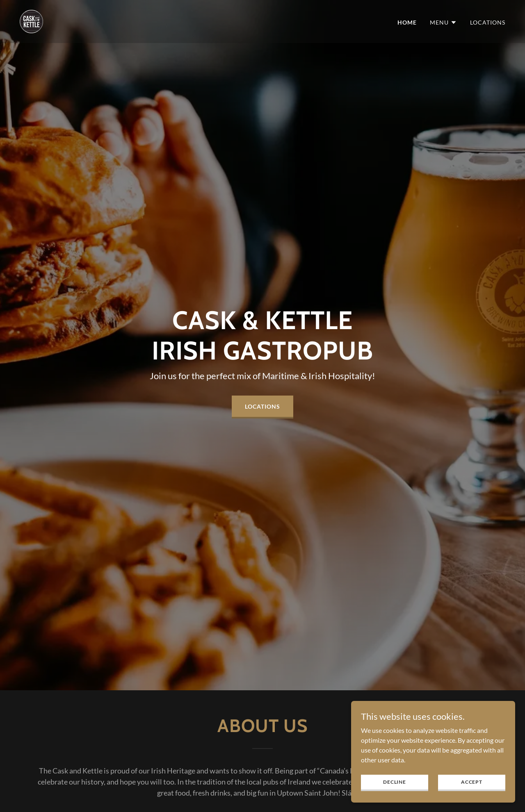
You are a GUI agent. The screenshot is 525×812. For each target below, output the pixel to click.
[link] (31, 21)
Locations (262, 406)
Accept (472, 788)
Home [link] (407, 22)
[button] (443, 23)
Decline (395, 788)
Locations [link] (488, 22)
